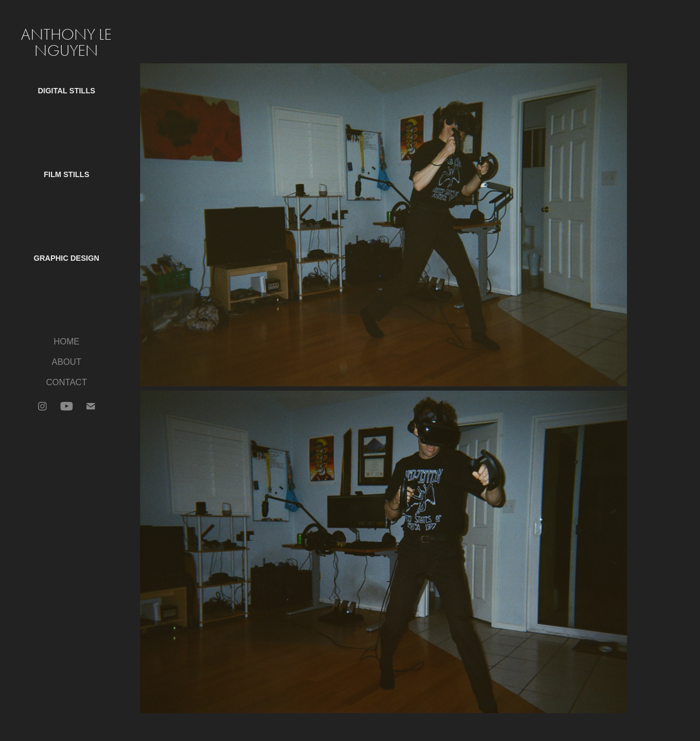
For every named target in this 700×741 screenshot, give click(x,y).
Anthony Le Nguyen (68, 43)
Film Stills (66, 174)
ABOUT (66, 362)
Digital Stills (66, 91)
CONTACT (67, 382)
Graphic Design (67, 258)
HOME (67, 342)
